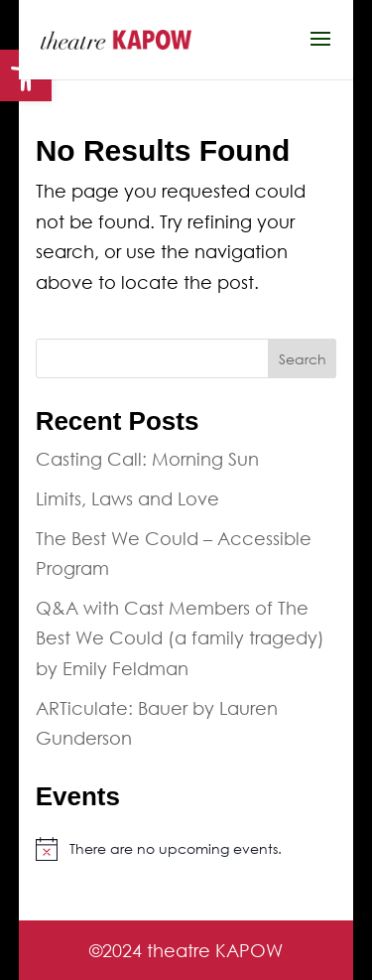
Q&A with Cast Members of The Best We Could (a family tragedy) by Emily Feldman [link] (180, 638)
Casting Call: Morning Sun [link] (147, 459)
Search (303, 359)
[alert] (186, 849)
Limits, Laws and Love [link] (127, 498)
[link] (116, 38)
